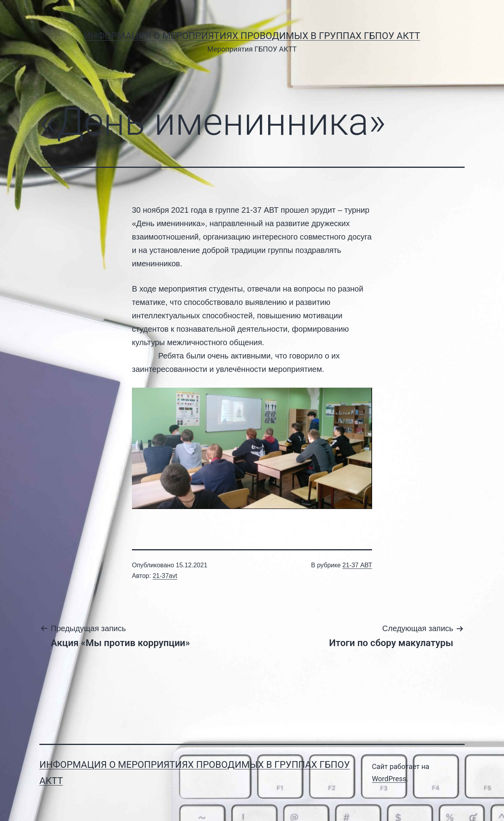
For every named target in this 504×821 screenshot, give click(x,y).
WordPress (389, 779)
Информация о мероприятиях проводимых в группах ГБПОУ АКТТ (252, 36)
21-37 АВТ (357, 565)
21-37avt (165, 576)
